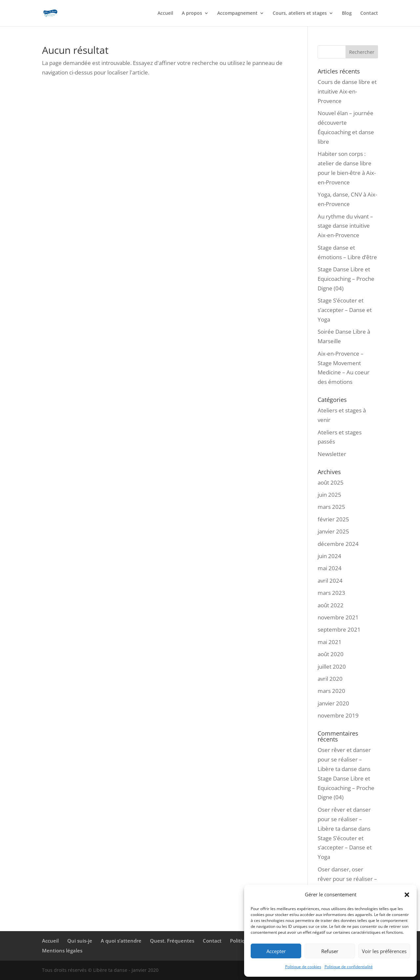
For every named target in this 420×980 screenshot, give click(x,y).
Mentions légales (62, 950)
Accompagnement (237, 13)
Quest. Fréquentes (172, 941)
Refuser (330, 951)
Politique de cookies (303, 967)
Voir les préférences (384, 951)
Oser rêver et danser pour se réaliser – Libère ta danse (344, 759)
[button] (407, 895)
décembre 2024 (338, 544)
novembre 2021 (338, 617)
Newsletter (332, 454)
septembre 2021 (339, 629)
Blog (347, 13)
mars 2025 (331, 507)
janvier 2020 (333, 703)
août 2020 (331, 654)
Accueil (165, 13)
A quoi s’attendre (121, 941)
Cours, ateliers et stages (300, 13)
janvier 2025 (333, 531)
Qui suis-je (80, 941)
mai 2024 (330, 568)
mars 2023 (331, 593)
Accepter (276, 951)
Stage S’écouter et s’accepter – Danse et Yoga (345, 310)
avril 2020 (330, 679)
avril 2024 (330, 581)
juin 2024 (329, 556)
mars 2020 (331, 691)
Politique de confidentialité (349, 967)
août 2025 (331, 482)
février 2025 (333, 519)
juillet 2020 (332, 667)
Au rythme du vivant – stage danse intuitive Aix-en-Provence (345, 226)
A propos (192, 13)
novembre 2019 (338, 715)
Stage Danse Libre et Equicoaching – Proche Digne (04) (346, 279)
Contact (369, 13)
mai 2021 (330, 642)
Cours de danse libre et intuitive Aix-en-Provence (347, 91)
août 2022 (331, 605)
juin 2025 (329, 495)
